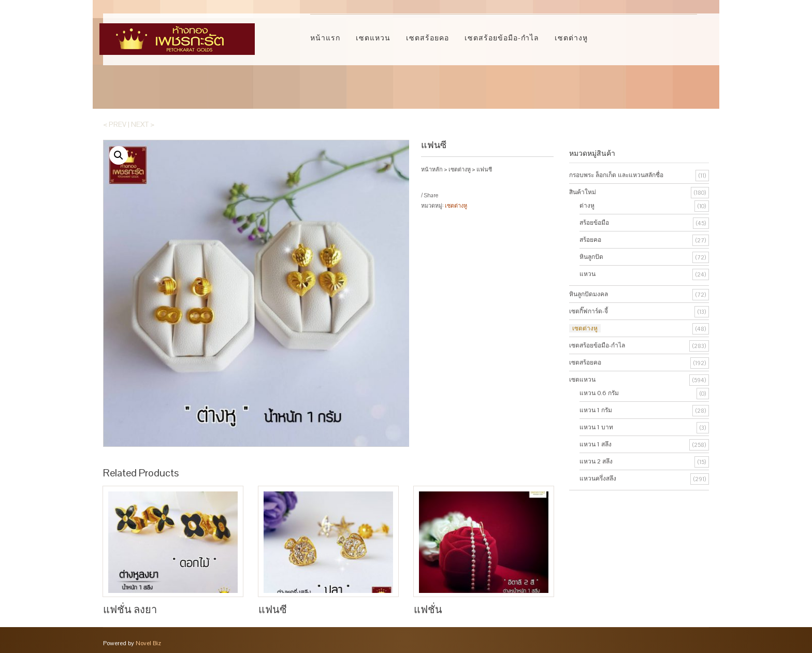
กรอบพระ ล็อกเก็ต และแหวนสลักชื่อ (616, 175)
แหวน (588, 274)
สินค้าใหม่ (583, 192)
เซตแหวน (373, 38)
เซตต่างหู (571, 38)
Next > (143, 124)
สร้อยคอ (590, 240)
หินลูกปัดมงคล (589, 294)
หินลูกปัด (591, 257)
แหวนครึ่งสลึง (598, 478)
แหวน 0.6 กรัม (599, 393)
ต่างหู (587, 206)
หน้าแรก (325, 38)
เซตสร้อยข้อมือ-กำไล (502, 38)
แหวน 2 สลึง (596, 461)
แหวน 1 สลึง (596, 444)
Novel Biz (148, 643)
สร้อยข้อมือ (594, 223)
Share (431, 195)
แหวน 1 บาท (596, 427)
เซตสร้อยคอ (427, 38)
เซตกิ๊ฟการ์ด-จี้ (589, 311)
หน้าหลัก (432, 169)
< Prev (115, 124)
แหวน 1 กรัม (596, 410)
